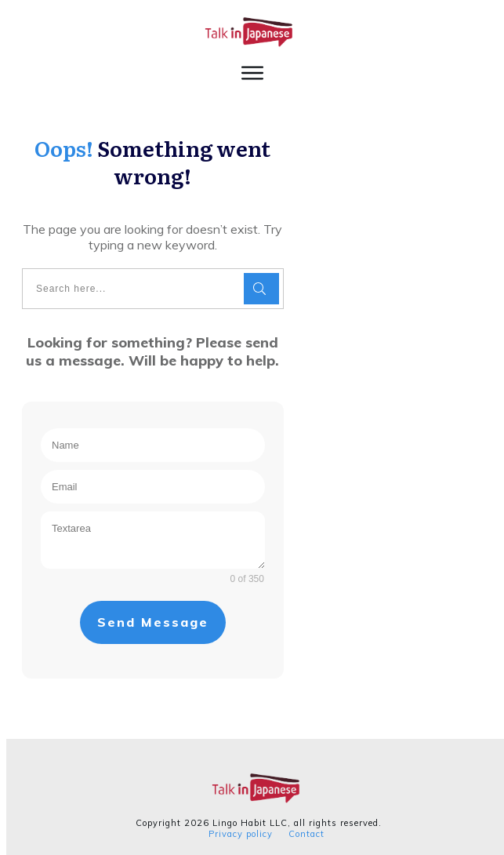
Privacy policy (234, 828)
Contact (300, 828)
